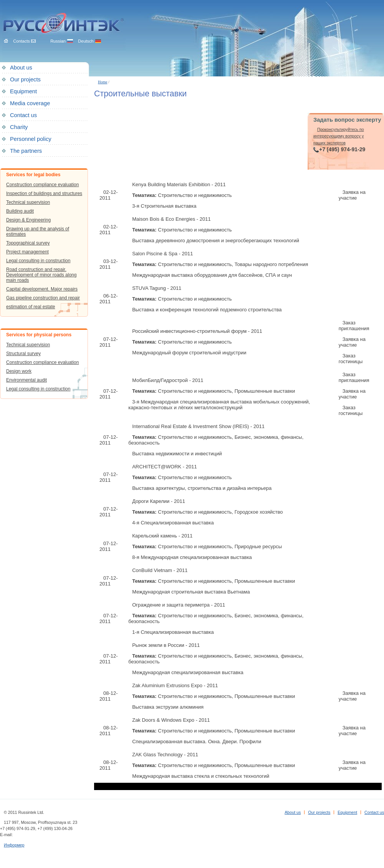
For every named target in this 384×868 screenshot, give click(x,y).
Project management (27, 252)
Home (103, 82)
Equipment (23, 91)
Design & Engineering (28, 220)
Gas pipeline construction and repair (43, 298)
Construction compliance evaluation (42, 185)
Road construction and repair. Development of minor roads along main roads (41, 275)
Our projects (25, 79)
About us (21, 68)
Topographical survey (28, 243)
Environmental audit (26, 380)
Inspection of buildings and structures (44, 193)
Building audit (20, 211)
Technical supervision (28, 202)
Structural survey (23, 354)
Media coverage (30, 103)
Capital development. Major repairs (42, 289)
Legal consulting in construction (38, 261)
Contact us (23, 115)
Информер (14, 845)
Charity (19, 127)
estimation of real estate (31, 307)
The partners (26, 151)
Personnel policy (31, 139)
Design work (19, 371)
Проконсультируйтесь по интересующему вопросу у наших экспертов (339, 136)
